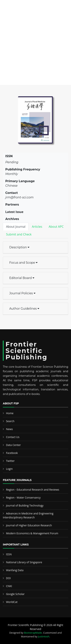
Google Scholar (15, 594)
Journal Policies (22, 293)
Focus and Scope (23, 263)
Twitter (10, 461)
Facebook (12, 453)
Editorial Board (22, 278)
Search (10, 421)
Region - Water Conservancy (23, 498)
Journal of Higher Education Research (29, 525)
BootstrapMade (33, 633)
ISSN (9, 554)
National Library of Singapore (24, 562)
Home (10, 413)
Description (19, 247)
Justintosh (44, 636)
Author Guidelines (24, 309)
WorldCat (12, 602)
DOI (8, 578)
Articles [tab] (37, 227)
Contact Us (13, 437)
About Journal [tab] (16, 227)
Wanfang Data (15, 570)
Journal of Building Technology (25, 505)
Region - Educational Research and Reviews (33, 490)
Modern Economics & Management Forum (32, 533)
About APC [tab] (56, 227)
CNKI (9, 586)
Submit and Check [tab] (19, 234)
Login (9, 469)
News (9, 429)
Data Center (13, 445)
